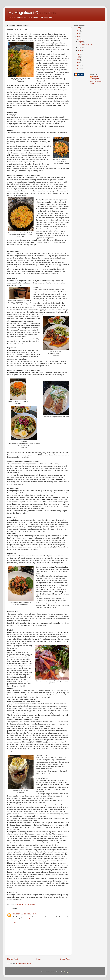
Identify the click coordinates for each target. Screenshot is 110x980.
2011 (78, 63)
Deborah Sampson (96, 78)
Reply (14, 922)
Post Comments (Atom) (24, 963)
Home (39, 959)
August (81, 42)
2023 (78, 31)
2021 (78, 34)
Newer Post (12, 959)
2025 (78, 28)
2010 (78, 65)
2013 (78, 60)
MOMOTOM (16, 914)
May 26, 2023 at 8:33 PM (29, 914)
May (80, 51)
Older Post (65, 959)
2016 (78, 57)
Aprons (31, 919)
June (80, 48)
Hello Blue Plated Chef (85, 44)
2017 (78, 54)
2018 (78, 39)
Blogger (66, 972)
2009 (78, 68)
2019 (78, 36)
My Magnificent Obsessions (32, 13)
